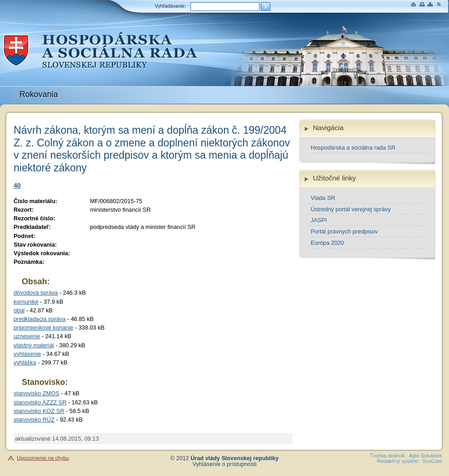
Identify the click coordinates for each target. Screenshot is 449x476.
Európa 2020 (327, 243)
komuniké (26, 302)
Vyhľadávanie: (170, 6)
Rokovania (39, 94)
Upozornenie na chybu (43, 458)
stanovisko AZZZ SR (40, 402)
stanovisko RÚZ (34, 420)
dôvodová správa (36, 293)
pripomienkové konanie (44, 328)
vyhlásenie (27, 354)
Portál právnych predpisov (344, 231)
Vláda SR (323, 198)
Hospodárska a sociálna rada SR (353, 148)
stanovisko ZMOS (37, 393)
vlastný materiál (34, 345)
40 (17, 185)
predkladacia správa (40, 319)
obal (19, 310)
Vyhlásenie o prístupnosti (225, 464)
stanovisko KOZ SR (39, 411)
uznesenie (27, 336)
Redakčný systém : (399, 461)
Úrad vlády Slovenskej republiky (234, 458)
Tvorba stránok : (389, 456)
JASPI (319, 220)
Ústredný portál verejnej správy (351, 209)
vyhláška (25, 362)
